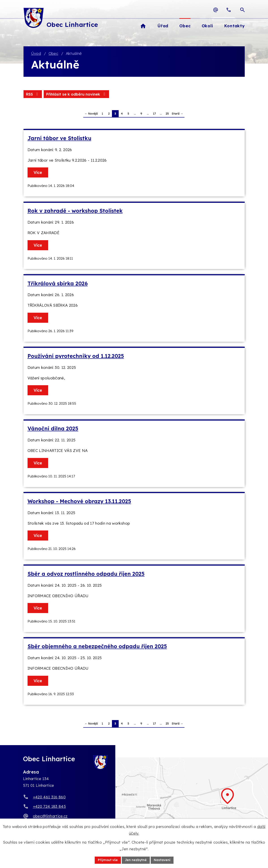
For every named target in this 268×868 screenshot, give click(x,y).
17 (154, 113)
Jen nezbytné (136, 860)
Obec (53, 53)
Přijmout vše (108, 860)
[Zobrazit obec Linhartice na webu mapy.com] (134, 801)
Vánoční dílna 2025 (53, 429)
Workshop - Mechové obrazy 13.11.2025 (79, 501)
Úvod (36, 53)
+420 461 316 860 (49, 797)
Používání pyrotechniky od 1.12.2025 (76, 356)
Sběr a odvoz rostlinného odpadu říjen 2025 (86, 574)
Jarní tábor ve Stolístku (59, 138)
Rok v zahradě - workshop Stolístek (75, 211)
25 (167, 113)
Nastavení (162, 860)
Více (38, 172)
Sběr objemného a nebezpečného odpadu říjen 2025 (97, 646)
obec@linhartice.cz (50, 816)
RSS (33, 94)
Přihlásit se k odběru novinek (76, 94)
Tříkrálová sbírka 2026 (58, 283)
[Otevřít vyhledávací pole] (242, 10)
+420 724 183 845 (49, 806)
